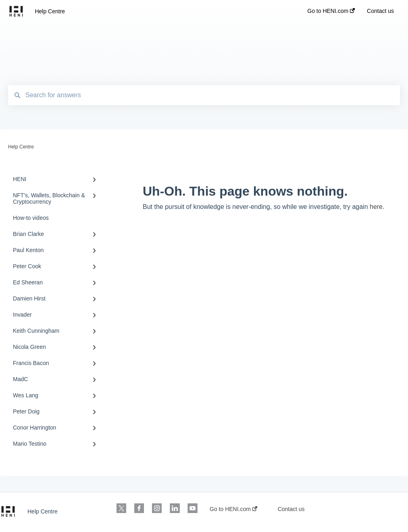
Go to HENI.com (233, 509)
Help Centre (50, 11)
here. (377, 207)
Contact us (291, 509)
